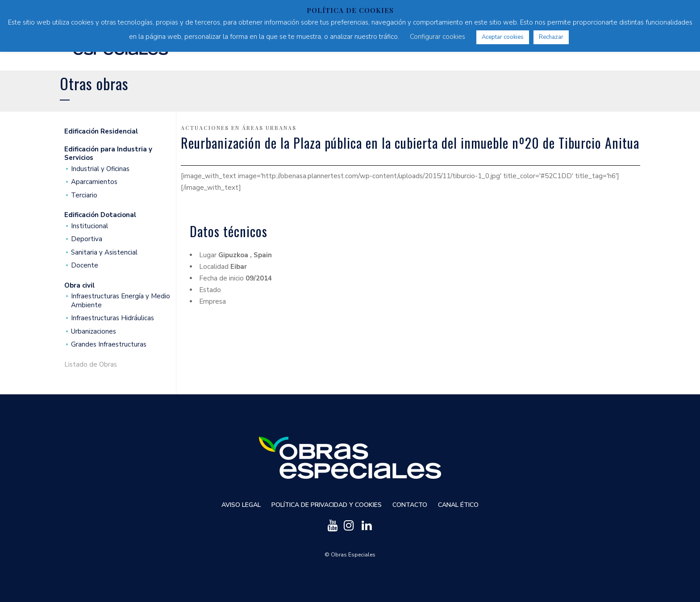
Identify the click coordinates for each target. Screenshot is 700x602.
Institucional (90, 226)
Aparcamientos (94, 182)
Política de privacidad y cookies (327, 505)
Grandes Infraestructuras (109, 345)
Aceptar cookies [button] (503, 37)
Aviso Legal (241, 505)
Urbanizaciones (94, 332)
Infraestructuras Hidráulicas (112, 318)
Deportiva (87, 239)
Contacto (410, 505)
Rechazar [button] (551, 37)
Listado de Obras (91, 365)
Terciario (84, 195)
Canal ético (458, 505)
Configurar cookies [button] (437, 37)
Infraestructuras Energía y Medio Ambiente (121, 301)
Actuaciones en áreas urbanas (239, 128)
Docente (85, 265)
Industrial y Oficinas (100, 169)
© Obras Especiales (350, 555)
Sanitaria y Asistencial (104, 253)
